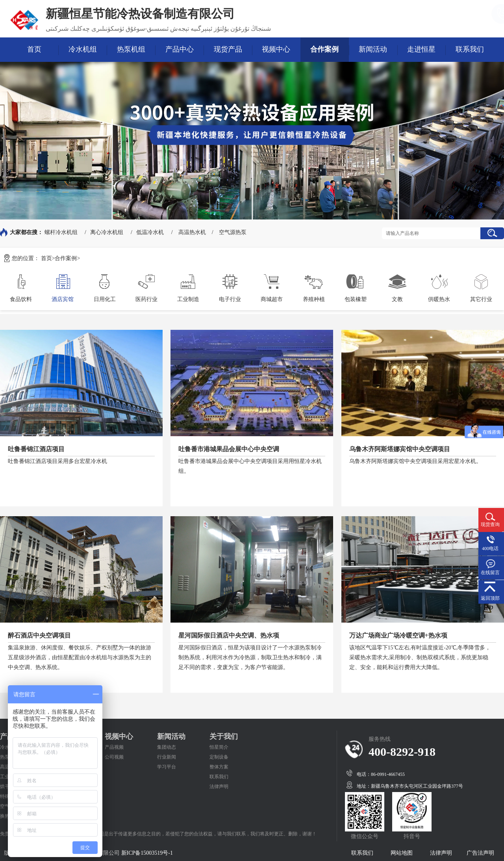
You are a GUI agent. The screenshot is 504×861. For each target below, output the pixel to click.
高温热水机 (192, 232)
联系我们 (470, 49)
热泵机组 (131, 49)
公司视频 (114, 757)
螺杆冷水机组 (61, 232)
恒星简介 (219, 747)
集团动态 (167, 747)
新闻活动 (373, 49)
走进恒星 (421, 49)
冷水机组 (83, 49)
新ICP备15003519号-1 (147, 853)
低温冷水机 (150, 232)
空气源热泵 (233, 232)
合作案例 (324, 49)
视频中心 (276, 49)
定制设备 (219, 757)
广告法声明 (480, 853)
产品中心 (180, 49)
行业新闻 (167, 757)
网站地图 (402, 853)
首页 (34, 49)
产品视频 (114, 747)
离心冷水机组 (107, 232)
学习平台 (167, 767)
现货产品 (228, 49)
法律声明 (219, 787)
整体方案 (219, 767)
